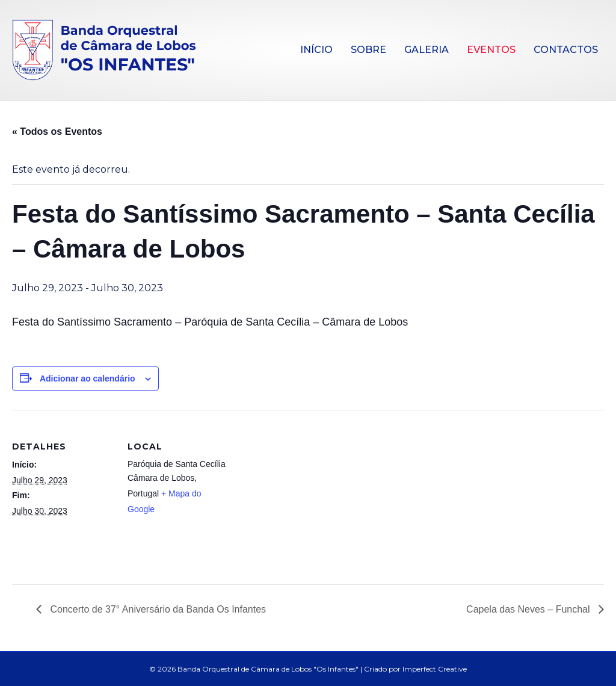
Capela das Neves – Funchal (529, 609)
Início (316, 50)
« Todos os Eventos (57, 131)
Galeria (427, 50)
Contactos (566, 50)
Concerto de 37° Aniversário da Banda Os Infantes (157, 609)
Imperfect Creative (435, 669)
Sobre (368, 50)
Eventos (491, 50)
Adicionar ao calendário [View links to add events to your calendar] (88, 379)
